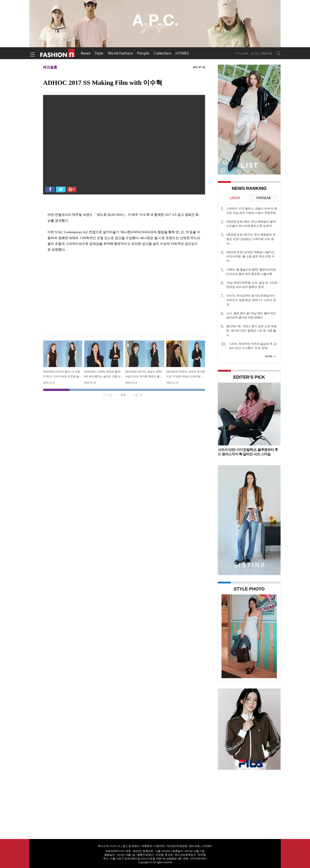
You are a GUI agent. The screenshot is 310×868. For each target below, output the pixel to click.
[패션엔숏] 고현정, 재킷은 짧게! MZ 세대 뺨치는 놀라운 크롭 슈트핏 (104, 376)
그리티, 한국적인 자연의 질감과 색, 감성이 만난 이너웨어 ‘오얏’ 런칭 (253, 346)
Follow (242, 53)
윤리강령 (195, 846)
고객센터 (207, 846)
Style (99, 53)
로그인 (255, 53)
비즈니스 (115, 846)
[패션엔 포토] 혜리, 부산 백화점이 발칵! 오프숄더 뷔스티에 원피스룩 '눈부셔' (251, 224)
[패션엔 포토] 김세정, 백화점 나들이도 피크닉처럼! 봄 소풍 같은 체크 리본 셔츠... (251, 257)
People (143, 53)
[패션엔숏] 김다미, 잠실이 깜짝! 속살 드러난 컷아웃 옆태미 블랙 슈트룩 (144, 376)
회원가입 (267, 53)
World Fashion (120, 53)
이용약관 (159, 846)
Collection (162, 53)
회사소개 (103, 846)
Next (272, 636)
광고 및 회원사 (131, 846)
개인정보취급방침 (177, 846)
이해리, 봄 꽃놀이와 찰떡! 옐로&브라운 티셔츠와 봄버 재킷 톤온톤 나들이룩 (251, 272)
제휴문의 (147, 846)
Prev (226, 636)
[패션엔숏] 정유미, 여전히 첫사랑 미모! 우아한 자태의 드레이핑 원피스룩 (186, 376)
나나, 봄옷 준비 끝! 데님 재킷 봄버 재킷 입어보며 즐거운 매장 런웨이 (251, 315)
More (269, 356)
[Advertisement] (124, 301)
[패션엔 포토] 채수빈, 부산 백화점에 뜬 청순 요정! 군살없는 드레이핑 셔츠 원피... (251, 239)
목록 (123, 395)
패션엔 (58, 53)
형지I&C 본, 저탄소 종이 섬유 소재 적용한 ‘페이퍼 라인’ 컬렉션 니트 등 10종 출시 (251, 331)
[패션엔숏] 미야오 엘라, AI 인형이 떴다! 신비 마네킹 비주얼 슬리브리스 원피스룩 (62, 376)
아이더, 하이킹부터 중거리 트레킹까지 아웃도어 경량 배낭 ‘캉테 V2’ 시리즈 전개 (251, 300)
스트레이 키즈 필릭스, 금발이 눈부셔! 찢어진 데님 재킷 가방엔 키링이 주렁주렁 (252, 211)
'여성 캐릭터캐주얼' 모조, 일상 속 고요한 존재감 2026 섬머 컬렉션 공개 (252, 285)
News (86, 53)
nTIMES (182, 53)
